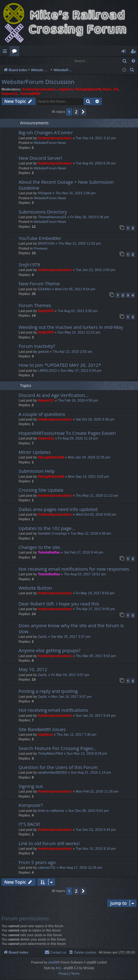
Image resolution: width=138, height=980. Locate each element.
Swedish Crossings (52, 534)
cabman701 (47, 868)
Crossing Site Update (41, 490)
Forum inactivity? (37, 346)
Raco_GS (111, 90)
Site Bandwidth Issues (42, 729)
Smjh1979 (29, 265)
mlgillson (66, 90)
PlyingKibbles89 (88, 90)
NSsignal (45, 193)
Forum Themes (35, 306)
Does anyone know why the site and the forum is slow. (71, 629)
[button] (83, 112)
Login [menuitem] (125, 52)
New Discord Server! (40, 158)
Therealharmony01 (52, 217)
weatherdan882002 (52, 773)
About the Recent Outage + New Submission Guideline (66, 185)
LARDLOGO (47, 371)
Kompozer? (31, 805)
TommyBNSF (30, 94)
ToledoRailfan (49, 553)
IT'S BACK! (29, 824)
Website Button (35, 588)
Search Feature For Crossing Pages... (58, 748)
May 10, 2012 (33, 669)
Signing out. (31, 786)
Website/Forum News (50, 143)
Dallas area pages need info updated (58, 509)
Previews (41, 249)
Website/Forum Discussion (38, 82)
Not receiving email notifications (53, 710)
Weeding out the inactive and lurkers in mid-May (71, 327)
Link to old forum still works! (49, 844)
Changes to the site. (40, 547)
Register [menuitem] (135, 52)
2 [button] (76, 112)
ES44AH (44, 289)
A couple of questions (42, 414)
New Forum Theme (39, 284)
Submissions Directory (43, 212)
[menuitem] (132, 70)
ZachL (43, 637)
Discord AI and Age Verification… (54, 395)
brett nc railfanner (51, 811)
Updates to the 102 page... (47, 528)
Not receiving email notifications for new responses (74, 569)
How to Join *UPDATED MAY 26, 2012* (60, 365)
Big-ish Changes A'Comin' (46, 133)
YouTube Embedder (40, 238)
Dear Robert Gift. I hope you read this (59, 604)
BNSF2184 (46, 244)
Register (31, 61)
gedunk (43, 352)
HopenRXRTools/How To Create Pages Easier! (67, 433)
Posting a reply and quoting (48, 691)
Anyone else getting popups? (50, 651)
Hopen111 (10, 94)
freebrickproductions (39, 90)
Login (10, 61)
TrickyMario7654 (50, 754)
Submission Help (37, 471)
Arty (58, 968)
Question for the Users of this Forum (58, 767)
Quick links (6, 52)
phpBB (53, 963)
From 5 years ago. (38, 863)
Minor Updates (35, 452)
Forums (16, 52)
